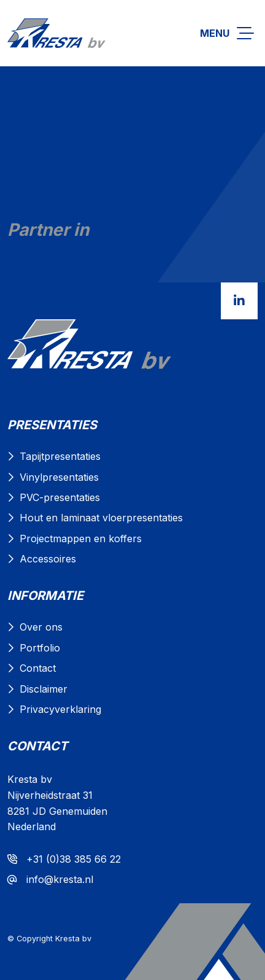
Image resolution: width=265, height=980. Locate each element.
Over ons (41, 627)
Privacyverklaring (60, 709)
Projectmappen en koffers (81, 539)
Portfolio (40, 648)
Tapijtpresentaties (60, 456)
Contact (38, 668)
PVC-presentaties (60, 497)
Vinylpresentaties (59, 477)
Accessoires (48, 559)
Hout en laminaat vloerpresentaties (101, 518)
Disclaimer (44, 689)
